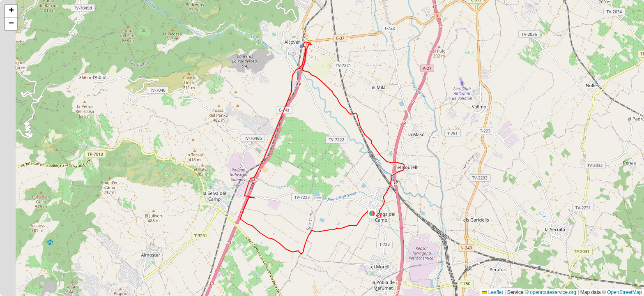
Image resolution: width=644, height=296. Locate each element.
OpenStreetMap (624, 292)
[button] (372, 213)
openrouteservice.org (553, 292)
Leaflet (493, 292)
